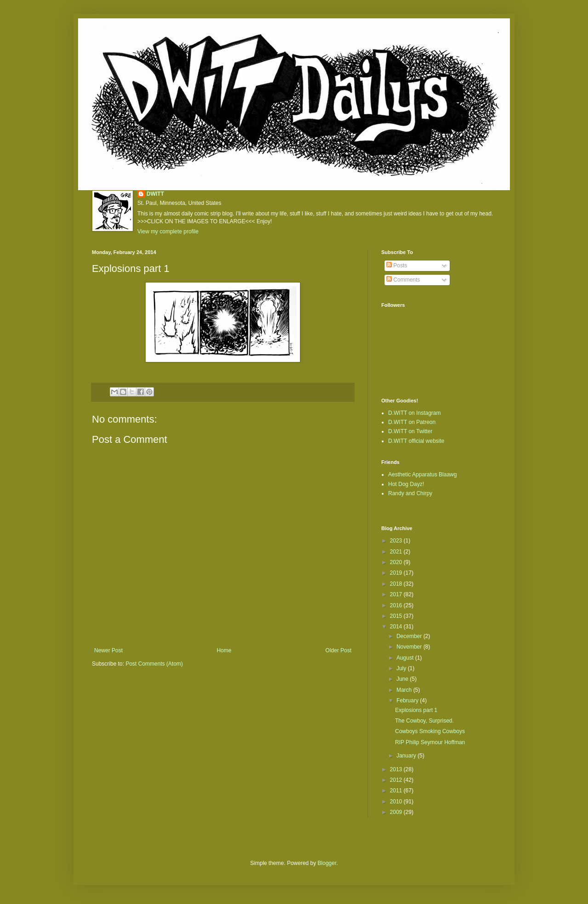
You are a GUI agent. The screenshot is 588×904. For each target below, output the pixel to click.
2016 (397, 605)
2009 (397, 812)
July (402, 668)
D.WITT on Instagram (414, 413)
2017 (397, 594)
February (408, 701)
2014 (397, 627)
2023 (397, 541)
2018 (397, 584)
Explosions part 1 (416, 710)
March (405, 690)
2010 (397, 802)
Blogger (327, 863)
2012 (397, 780)
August (406, 658)
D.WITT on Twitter (410, 431)
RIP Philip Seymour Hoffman (430, 742)
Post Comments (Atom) (154, 664)
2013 (397, 769)
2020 (397, 562)
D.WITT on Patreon (412, 422)
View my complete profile (168, 232)
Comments (403, 280)
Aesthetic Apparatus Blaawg (422, 475)
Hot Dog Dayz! (406, 484)
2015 (397, 616)
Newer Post (108, 650)
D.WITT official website (416, 441)
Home (224, 650)
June (403, 679)
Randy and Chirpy (410, 493)
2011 (397, 791)
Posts (397, 266)
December (410, 636)
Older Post (338, 650)
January (407, 756)
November (410, 647)
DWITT (155, 194)
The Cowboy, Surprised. (424, 721)
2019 (397, 573)
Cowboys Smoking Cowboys (430, 731)
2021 (397, 552)
